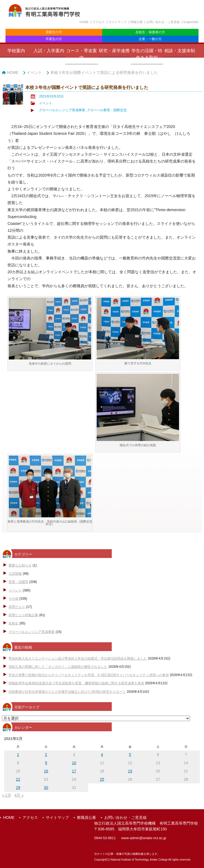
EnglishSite (191, 22)
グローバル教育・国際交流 (107, 110)
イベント (34, 72)
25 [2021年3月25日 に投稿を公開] (102, 779)
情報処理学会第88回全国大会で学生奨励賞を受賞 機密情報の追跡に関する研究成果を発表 (76, 683)
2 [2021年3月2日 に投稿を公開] (46, 755)
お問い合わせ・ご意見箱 (163, 22)
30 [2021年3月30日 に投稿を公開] (46, 788)
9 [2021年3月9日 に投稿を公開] (46, 763)
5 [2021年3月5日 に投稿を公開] (130, 755)
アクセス (99, 22)
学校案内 (16, 51)
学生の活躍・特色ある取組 (147, 54)
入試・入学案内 (49, 51)
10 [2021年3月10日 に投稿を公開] (74, 763)
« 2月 (6, 795)
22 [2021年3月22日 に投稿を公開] (18, 779)
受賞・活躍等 (18, 582)
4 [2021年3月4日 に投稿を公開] (102, 755)
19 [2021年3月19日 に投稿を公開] (130, 771)
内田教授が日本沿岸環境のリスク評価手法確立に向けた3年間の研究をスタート (67, 692)
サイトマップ (118, 22)
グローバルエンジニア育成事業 (62, 110)
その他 (13, 599)
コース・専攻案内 (82, 54)
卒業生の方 (54, 39)
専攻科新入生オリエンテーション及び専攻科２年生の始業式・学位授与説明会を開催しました (78, 658)
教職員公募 (86, 817)
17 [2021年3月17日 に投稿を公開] (74, 771)
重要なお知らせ (20, 565)
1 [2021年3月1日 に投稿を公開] (18, 755)
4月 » (19, 795)
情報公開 (136, 22)
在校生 (13, 623)
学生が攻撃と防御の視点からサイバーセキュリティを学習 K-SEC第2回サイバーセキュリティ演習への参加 (89, 675)
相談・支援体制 (180, 51)
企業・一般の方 (150, 39)
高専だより (17, 607)
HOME (84, 22)
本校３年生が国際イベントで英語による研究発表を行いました (104, 72)
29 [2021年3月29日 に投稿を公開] (18, 788)
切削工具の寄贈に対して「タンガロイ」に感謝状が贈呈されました (58, 667)
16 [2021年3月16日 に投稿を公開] (46, 771)
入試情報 (15, 574)
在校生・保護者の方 (150, 32)
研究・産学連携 (114, 51)
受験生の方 (54, 32)
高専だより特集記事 (23, 615)
